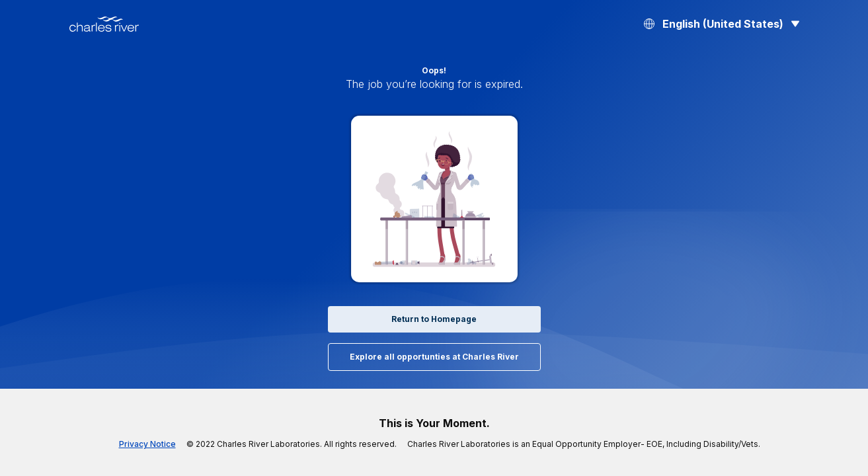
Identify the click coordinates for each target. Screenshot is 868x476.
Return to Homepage (434, 319)
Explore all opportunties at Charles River (434, 357)
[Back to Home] (104, 24)
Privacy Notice (170, 444)
